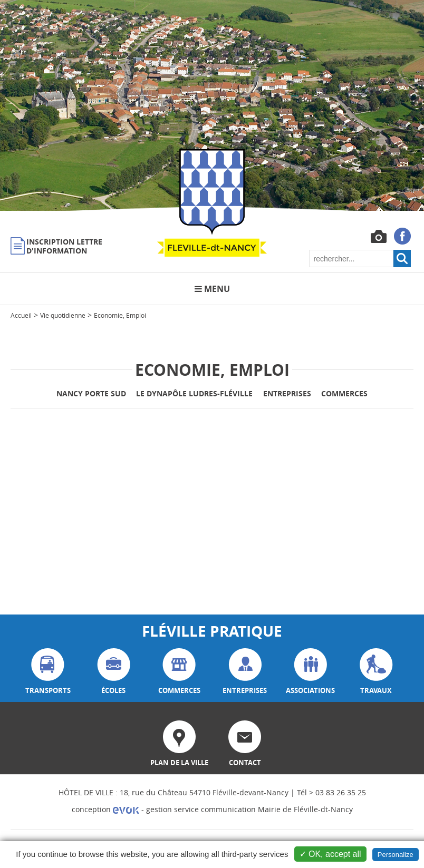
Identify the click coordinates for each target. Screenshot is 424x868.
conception (105, 809)
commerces (179, 672)
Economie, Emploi (120, 315)
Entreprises (287, 393)
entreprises (245, 672)
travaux (376, 672)
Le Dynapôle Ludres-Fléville (194, 393)
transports (48, 672)
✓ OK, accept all (330, 854)
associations (310, 672)
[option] (212, 105)
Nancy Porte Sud (91, 393)
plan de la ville (179, 744)
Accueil (21, 315)
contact (245, 744)
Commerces (344, 393)
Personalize (396, 855)
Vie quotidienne (63, 315)
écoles (114, 672)
